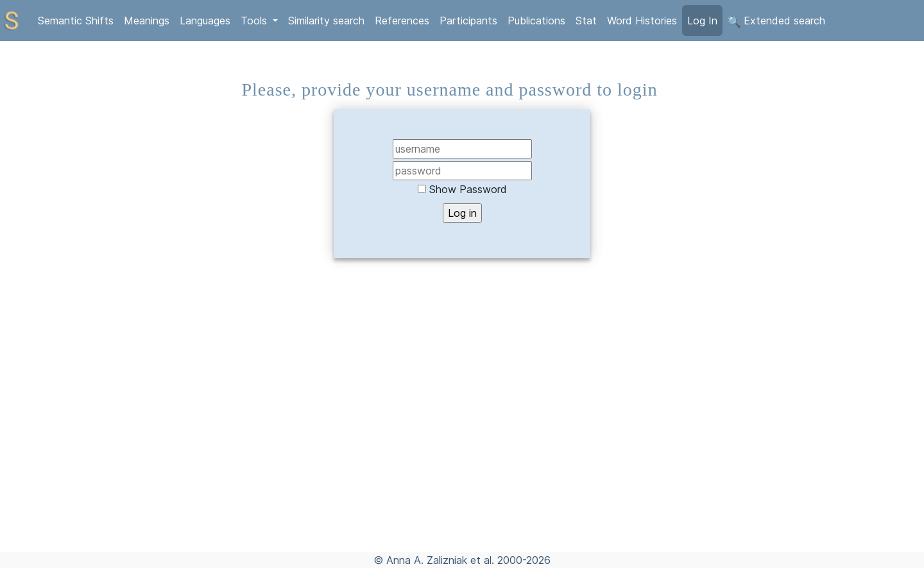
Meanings (147, 21)
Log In (702, 21)
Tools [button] (255, 21)
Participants (468, 21)
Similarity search (326, 21)
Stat (586, 21)
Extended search (776, 21)
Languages (205, 21)
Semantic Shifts (76, 21)
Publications (536, 21)
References (402, 21)
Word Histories (642, 21)
